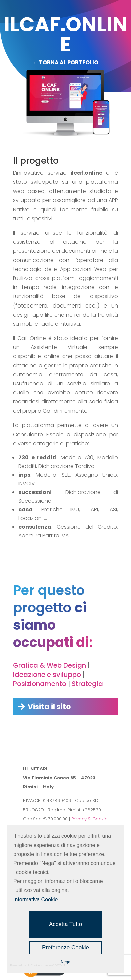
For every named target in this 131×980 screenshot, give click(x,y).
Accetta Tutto (65, 924)
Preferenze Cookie (65, 947)
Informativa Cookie (35, 900)
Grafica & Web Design (49, 665)
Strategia (87, 684)
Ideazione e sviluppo (47, 675)
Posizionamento (40, 684)
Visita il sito (49, 707)
